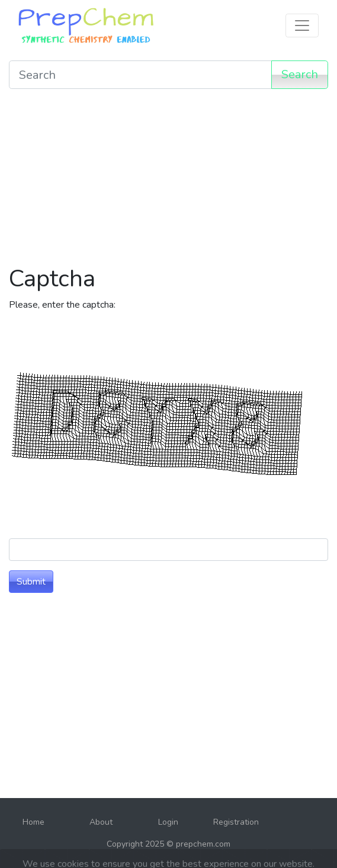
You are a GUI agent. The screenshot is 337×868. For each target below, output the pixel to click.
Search (300, 74)
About (101, 822)
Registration (236, 822)
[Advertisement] (168, 181)
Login (168, 822)
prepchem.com (203, 844)
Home (33, 822)
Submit (31, 582)
